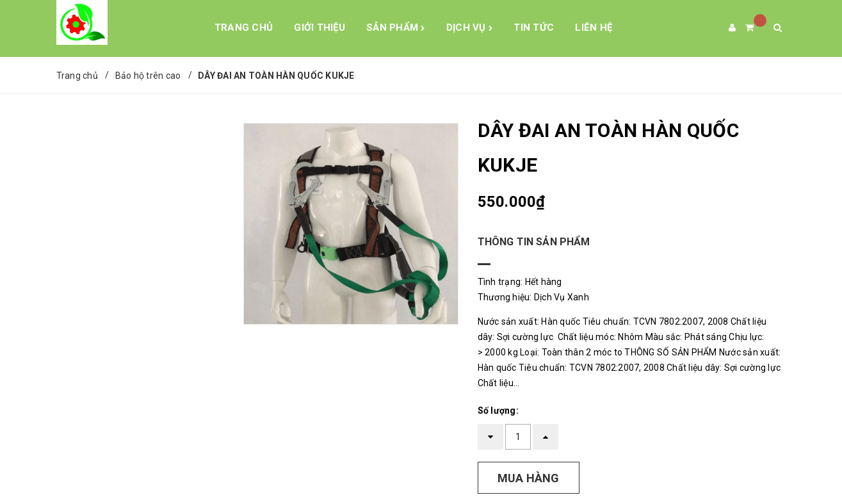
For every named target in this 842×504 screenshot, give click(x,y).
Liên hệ (594, 28)
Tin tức (534, 28)
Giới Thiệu (320, 28)
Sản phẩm (396, 28)
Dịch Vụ (469, 28)
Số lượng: (498, 411)
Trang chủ (244, 28)
